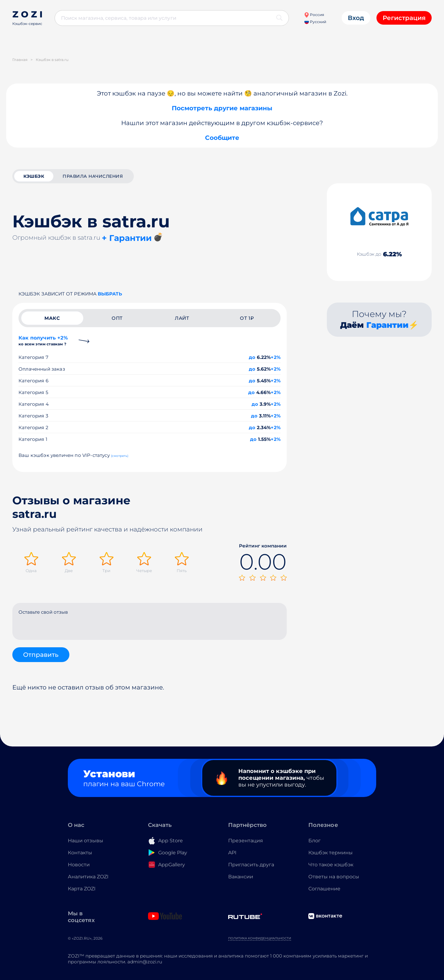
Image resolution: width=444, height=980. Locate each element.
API (232, 853)
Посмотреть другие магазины (222, 108)
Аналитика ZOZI (88, 877)
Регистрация (404, 18)
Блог (314, 841)
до (252, 357)
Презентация (246, 841)
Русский (315, 22)
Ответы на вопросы (334, 877)
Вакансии (241, 877)
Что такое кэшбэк (331, 865)
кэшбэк (34, 176)
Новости (79, 865)
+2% (276, 357)
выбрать (110, 294)
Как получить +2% (43, 341)
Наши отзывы (86, 841)
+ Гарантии (127, 238)
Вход (356, 18)
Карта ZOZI (82, 889)
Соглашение (324, 889)
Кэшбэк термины (331, 853)
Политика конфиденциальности (260, 938)
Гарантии (387, 325)
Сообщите (222, 138)
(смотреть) (120, 456)
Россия (314, 15)
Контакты (80, 853)
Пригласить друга (251, 865)
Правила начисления (93, 176)
